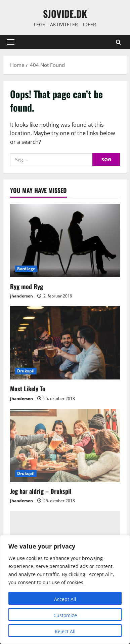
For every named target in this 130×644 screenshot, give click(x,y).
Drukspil (26, 371)
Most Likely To (28, 389)
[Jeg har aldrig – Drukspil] (65, 445)
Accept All (65, 599)
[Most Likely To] (65, 343)
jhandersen (21, 296)
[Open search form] (118, 42)
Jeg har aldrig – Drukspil (41, 491)
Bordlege (26, 269)
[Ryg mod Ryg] (65, 241)
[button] (11, 42)
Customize (65, 615)
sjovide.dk (65, 14)
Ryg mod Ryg (27, 286)
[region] (65, 590)
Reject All (65, 631)
